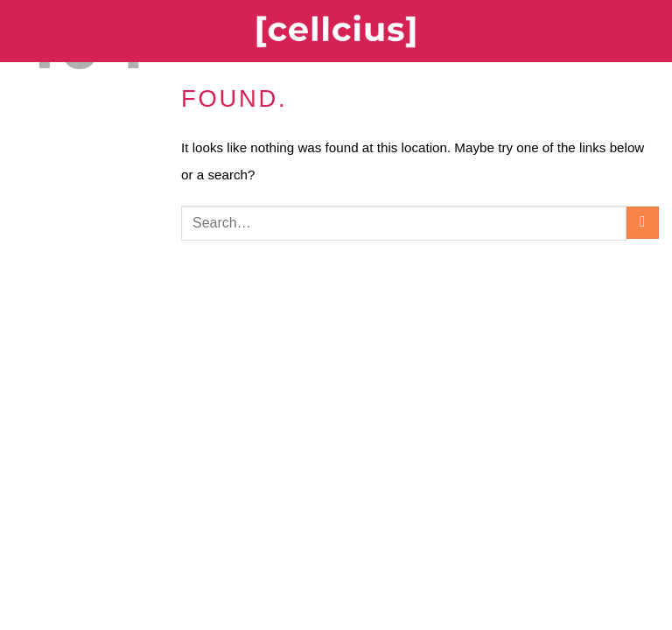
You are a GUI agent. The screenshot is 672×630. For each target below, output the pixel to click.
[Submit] (643, 223)
